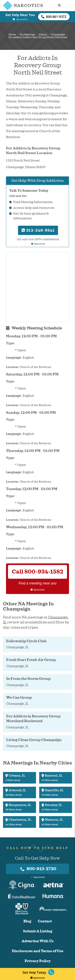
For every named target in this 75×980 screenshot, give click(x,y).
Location (12, 367)
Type (10, 343)
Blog (27, 921)
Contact (45, 921)
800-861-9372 (54, 17)
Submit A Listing (38, 931)
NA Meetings (27, 35)
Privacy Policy (38, 961)
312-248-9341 (38, 230)
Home (12, 35)
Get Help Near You (20, 15)
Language (14, 358)
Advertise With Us (38, 941)
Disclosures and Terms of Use (37, 951)
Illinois (43, 35)
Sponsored (37, 978)
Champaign (58, 35)
